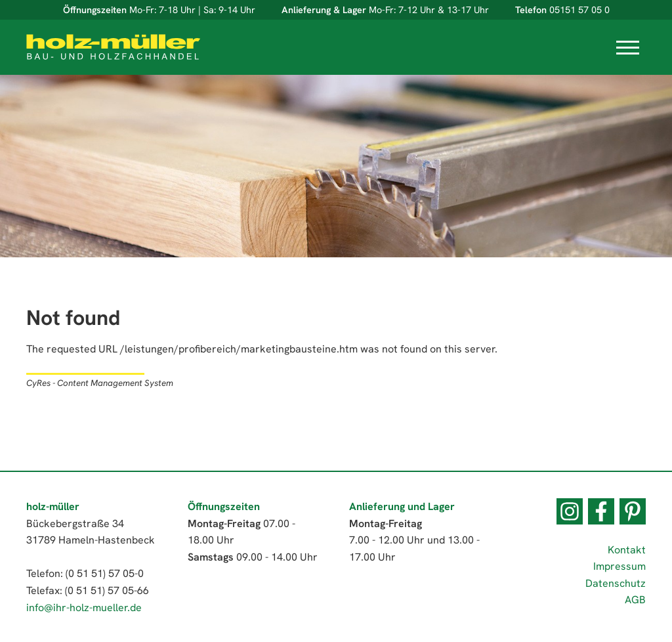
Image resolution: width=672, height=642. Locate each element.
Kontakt (627, 550)
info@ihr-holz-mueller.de (84, 608)
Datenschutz (616, 583)
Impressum (619, 566)
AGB (635, 600)
